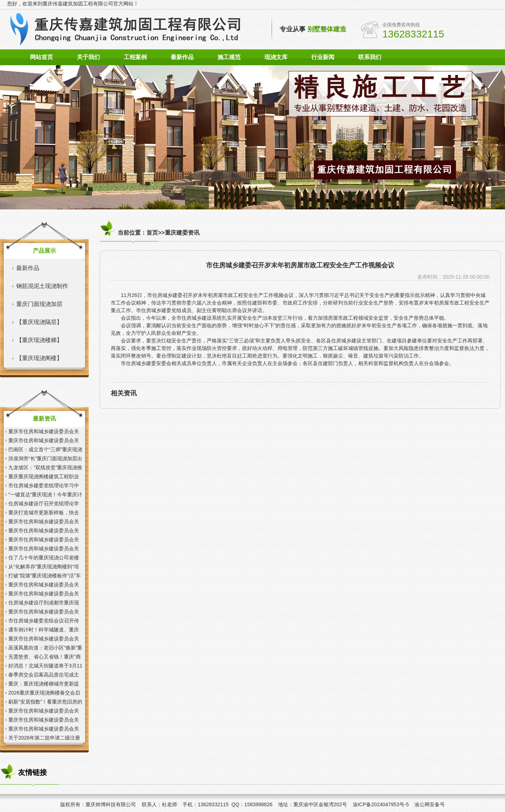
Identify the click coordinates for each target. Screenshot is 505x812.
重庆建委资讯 (182, 233)
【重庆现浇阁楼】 (39, 358)
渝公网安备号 (430, 804)
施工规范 (229, 57)
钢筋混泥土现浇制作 (42, 286)
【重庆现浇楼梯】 (39, 340)
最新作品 (182, 57)
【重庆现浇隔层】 (39, 322)
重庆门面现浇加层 (39, 304)
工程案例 (135, 57)
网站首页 (41, 57)
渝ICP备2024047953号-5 (381, 804)
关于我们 (88, 57)
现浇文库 (276, 57)
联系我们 (370, 57)
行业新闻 (323, 57)
